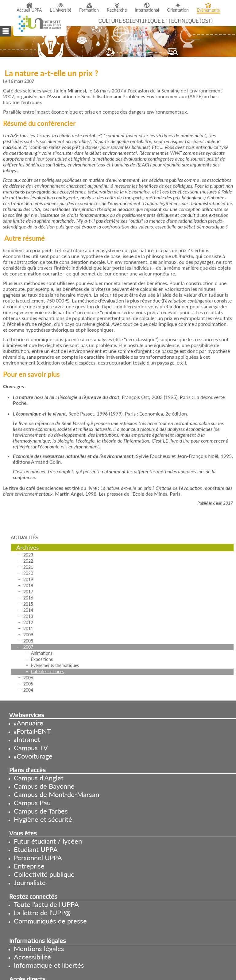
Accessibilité (32, 957)
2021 (28, 567)
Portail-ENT (34, 731)
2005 (28, 684)
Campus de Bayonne (44, 786)
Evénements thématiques (55, 665)
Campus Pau (32, 803)
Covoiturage (35, 756)
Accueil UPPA (29, 10)
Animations (42, 653)
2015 (28, 604)
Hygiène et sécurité (43, 819)
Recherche (117, 10)
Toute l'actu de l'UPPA (46, 904)
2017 (28, 592)
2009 (28, 635)
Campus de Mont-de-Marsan (56, 794)
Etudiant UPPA (36, 849)
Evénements (208, 10)
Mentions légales (39, 949)
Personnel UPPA (38, 858)
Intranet (28, 739)
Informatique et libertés (49, 965)
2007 (28, 647)
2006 (28, 678)
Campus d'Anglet (39, 778)
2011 (28, 629)
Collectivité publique (44, 874)
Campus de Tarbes (41, 811)
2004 (28, 690)
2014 (28, 610)
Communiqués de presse (50, 921)
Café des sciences (48, 672)
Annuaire (30, 723)
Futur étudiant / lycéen (48, 841)
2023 (28, 555)
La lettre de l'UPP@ (42, 913)
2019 (28, 579)
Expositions (42, 659)
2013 (28, 616)
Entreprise (29, 866)
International (147, 10)
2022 (28, 561)
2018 (28, 586)
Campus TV (31, 748)
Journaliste (30, 882)
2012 (28, 622)
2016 (28, 598)
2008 (28, 641)
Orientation (178, 10)
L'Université (60, 10)
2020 (28, 573)
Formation (89, 10)
